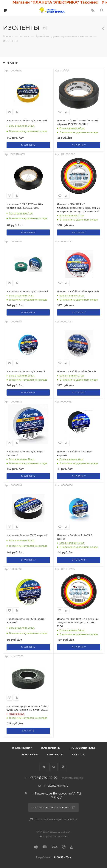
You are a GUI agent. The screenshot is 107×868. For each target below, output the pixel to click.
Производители (82, 748)
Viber (53, 767)
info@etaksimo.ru (56, 786)
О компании (22, 748)
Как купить (51, 748)
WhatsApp (63, 767)
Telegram (44, 767)
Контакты (55, 754)
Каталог (79, 754)
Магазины (30, 754)
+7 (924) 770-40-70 (43, 778)
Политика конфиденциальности (57, 820)
